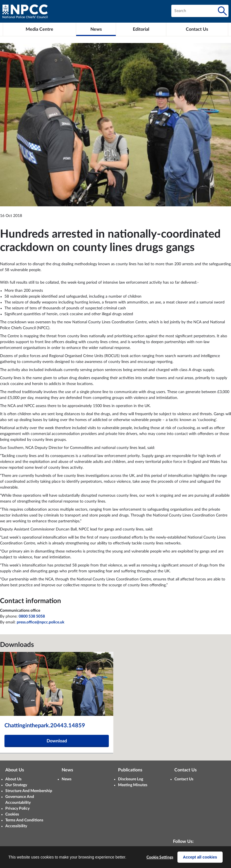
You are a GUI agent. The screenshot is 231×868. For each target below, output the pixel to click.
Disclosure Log (131, 779)
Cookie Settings (160, 857)
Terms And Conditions (24, 820)
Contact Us (184, 779)
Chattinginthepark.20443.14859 (45, 726)
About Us (13, 779)
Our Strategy (16, 785)
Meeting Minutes (133, 785)
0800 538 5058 (32, 616)
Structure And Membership (29, 791)
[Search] (222, 11)
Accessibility (16, 826)
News (67, 779)
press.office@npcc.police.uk (40, 622)
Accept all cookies (200, 857)
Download (57, 741)
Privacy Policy (17, 809)
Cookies (12, 814)
